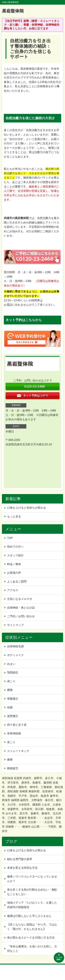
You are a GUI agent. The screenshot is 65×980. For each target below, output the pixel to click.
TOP (10, 538)
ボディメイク (15, 655)
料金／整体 (14, 564)
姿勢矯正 (13, 716)
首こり (11, 742)
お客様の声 (14, 573)
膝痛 (10, 760)
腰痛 (10, 690)
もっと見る (14, 516)
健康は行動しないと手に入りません (29, 916)
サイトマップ (15, 625)
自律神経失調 (15, 646)
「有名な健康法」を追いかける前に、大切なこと (32, 949)
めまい (11, 664)
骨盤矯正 (13, 699)
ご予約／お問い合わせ (21, 616)
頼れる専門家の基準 (20, 859)
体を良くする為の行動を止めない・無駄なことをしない (32, 892)
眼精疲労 (13, 768)
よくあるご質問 (17, 582)
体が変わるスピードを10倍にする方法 (31, 938)
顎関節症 (13, 673)
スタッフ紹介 (15, 555)
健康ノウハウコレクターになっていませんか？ (32, 879)
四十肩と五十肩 (17, 725)
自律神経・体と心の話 (21, 608)
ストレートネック (18, 751)
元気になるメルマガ (20, 599)
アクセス (13, 590)
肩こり (11, 681)
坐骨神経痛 (14, 733)
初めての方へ (15, 547)
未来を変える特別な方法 (22, 868)
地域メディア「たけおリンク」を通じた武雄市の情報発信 (32, 905)
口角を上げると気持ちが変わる (27, 508)
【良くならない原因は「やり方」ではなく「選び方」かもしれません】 (32, 927)
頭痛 (10, 707)
